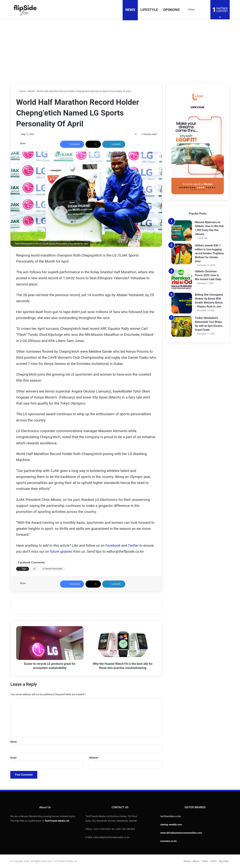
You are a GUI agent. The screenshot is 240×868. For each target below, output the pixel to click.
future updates (61, 551)
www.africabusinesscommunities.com (181, 833)
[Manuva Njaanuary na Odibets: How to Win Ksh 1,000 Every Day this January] (182, 231)
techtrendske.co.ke (171, 816)
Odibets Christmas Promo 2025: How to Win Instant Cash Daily (208, 275)
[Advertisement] (120, 51)
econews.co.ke (168, 841)
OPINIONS (171, 10)
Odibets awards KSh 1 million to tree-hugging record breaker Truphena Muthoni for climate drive (209, 253)
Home (21, 91)
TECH (213, 861)
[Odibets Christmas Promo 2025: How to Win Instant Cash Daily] (182, 280)
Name (13, 742)
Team (205, 861)
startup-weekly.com (171, 825)
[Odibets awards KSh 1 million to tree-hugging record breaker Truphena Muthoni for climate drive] (182, 254)
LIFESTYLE (149, 10)
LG (34, 569)
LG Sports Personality (52, 569)
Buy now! (224, 861)
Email (13, 758)
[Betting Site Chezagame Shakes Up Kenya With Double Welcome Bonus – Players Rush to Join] (182, 303)
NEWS (130, 10)
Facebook (113, 545)
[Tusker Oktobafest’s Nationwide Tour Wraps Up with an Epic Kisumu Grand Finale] (182, 326)
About (196, 861)
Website (94, 758)
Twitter (133, 545)
